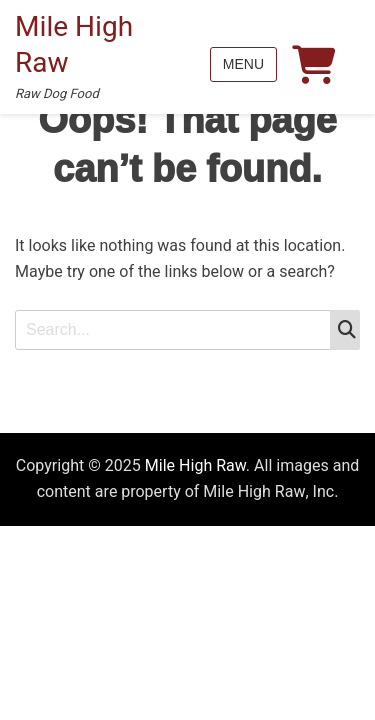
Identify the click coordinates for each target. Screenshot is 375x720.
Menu (243, 64)
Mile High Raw (74, 45)
